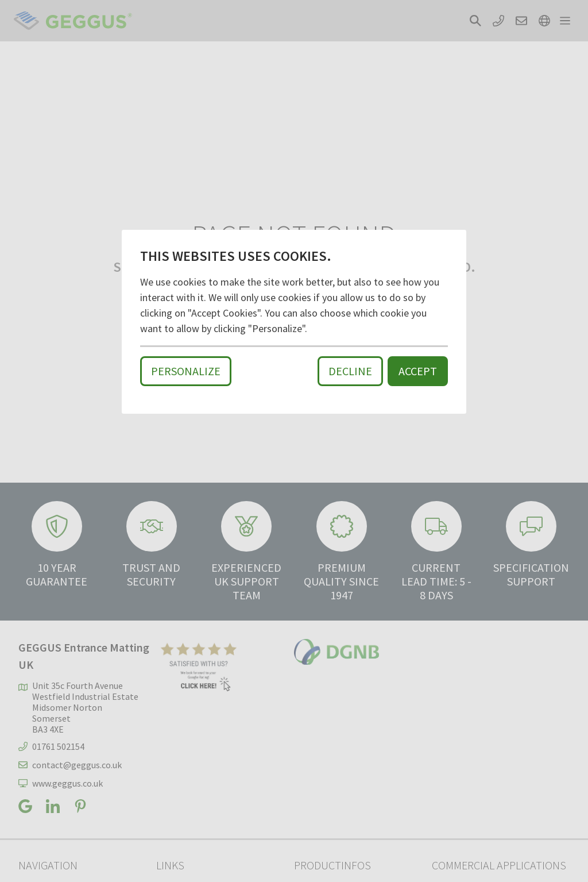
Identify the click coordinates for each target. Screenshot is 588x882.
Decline (350, 371)
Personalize (186, 371)
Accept (418, 371)
